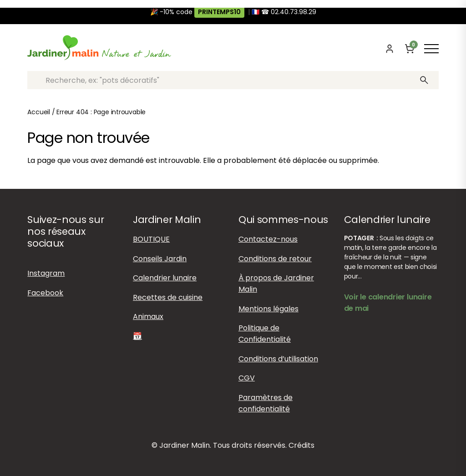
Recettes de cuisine (168, 297)
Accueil (39, 112)
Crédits (301, 445)
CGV (247, 378)
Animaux (148, 316)
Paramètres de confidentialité (266, 403)
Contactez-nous (268, 239)
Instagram (46, 273)
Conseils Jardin (160, 259)
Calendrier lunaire (165, 278)
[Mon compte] (390, 49)
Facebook (45, 293)
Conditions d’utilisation (278, 359)
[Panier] (410, 49)
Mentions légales (268, 309)
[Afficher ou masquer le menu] (431, 49)
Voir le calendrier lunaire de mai (388, 303)
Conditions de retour (275, 259)
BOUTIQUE (151, 239)
